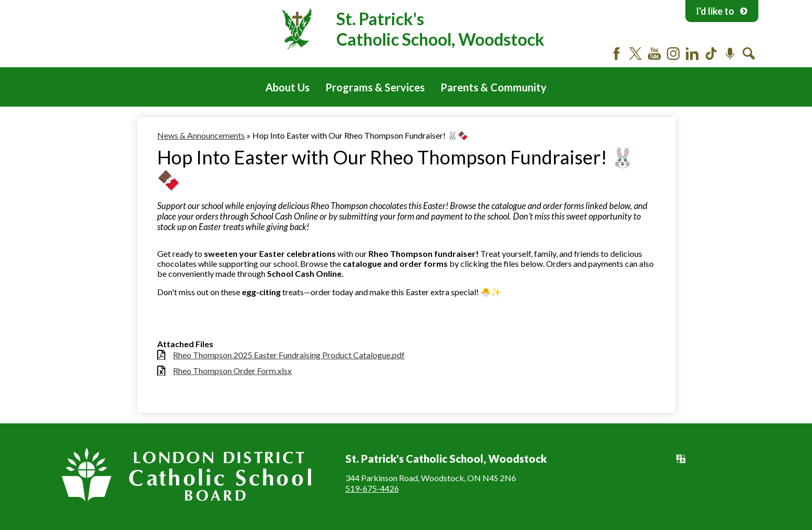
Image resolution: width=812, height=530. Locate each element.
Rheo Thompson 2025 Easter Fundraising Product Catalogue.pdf (289, 355)
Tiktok (711, 54)
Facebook (616, 54)
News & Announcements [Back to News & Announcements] (201, 135)
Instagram (673, 54)
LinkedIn (692, 54)
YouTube (654, 54)
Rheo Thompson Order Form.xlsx (232, 371)
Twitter (635, 54)
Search (749, 54)
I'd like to (722, 11)
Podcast (730, 54)
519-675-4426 (372, 488)
